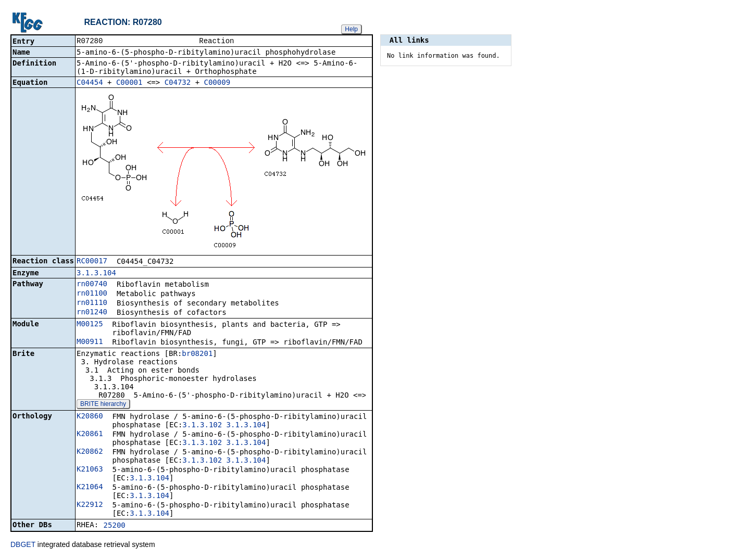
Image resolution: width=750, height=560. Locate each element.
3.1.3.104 (96, 274)
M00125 (90, 325)
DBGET (23, 545)
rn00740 (92, 285)
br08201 (197, 354)
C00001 (129, 83)
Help (351, 29)
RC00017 (92, 262)
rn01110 (92, 303)
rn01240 (92, 313)
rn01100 (92, 294)
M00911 (90, 342)
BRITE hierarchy (103, 405)
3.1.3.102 (202, 426)
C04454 (90, 83)
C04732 (178, 83)
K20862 (90, 452)
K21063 (90, 470)
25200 (115, 526)
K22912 (90, 505)
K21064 (90, 488)
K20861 (90, 435)
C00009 (217, 83)
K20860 (90, 417)
